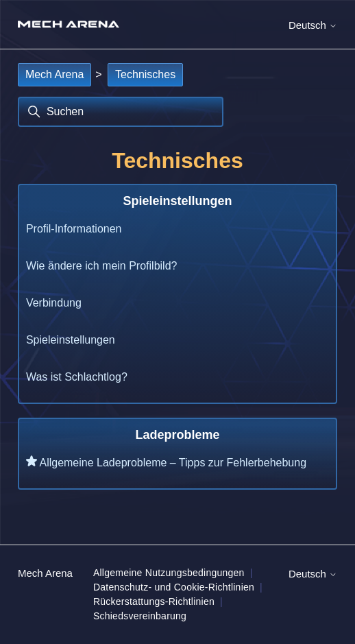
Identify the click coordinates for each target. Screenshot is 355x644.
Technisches (145, 74)
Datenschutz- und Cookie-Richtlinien (174, 587)
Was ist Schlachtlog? (77, 377)
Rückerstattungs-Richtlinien (154, 601)
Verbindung (54, 303)
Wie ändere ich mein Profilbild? (102, 266)
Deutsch (313, 25)
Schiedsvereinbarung (140, 616)
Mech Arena (54, 74)
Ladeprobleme (177, 435)
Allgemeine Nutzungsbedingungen (169, 573)
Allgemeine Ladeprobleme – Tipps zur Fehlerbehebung (173, 463)
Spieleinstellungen (177, 201)
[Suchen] (121, 112)
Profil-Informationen (74, 229)
